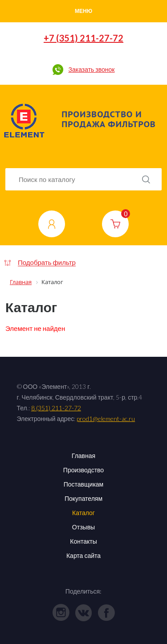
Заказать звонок (91, 69)
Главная (83, 456)
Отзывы (83, 527)
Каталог (83, 513)
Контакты (83, 541)
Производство (83, 470)
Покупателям (83, 498)
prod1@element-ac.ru (106, 419)
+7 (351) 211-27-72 (83, 38)
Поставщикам (84, 484)
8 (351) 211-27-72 (56, 408)
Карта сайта (83, 555)
